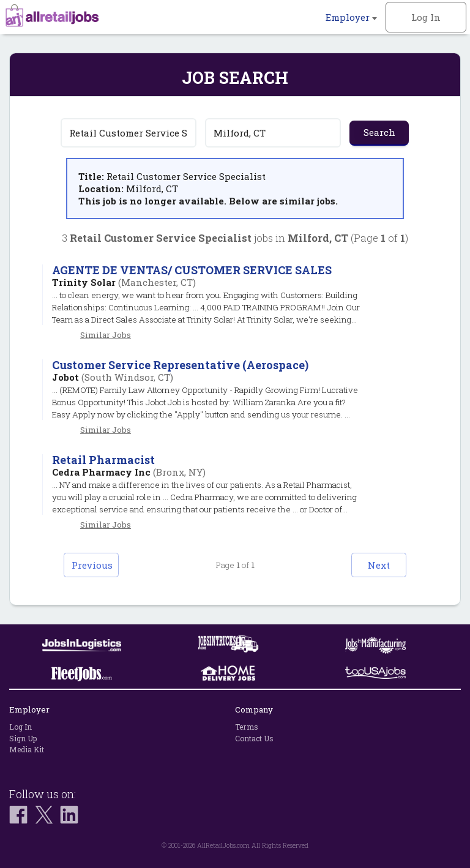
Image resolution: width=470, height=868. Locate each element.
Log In (426, 17)
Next (379, 565)
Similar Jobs (106, 335)
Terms (247, 727)
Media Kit (27, 749)
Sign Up (23, 738)
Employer (351, 17)
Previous (92, 565)
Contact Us (254, 738)
